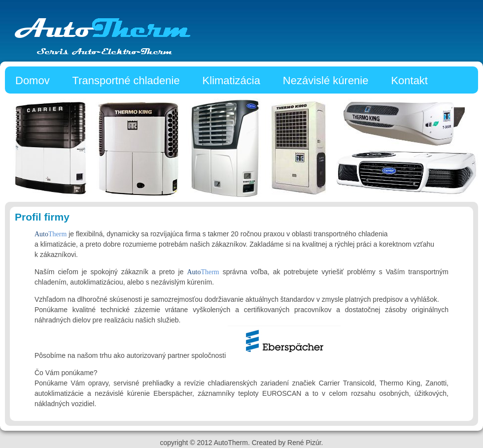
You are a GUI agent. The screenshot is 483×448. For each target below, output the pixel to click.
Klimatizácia (231, 80)
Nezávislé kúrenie (326, 80)
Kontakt (409, 80)
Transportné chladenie (126, 80)
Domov (33, 80)
